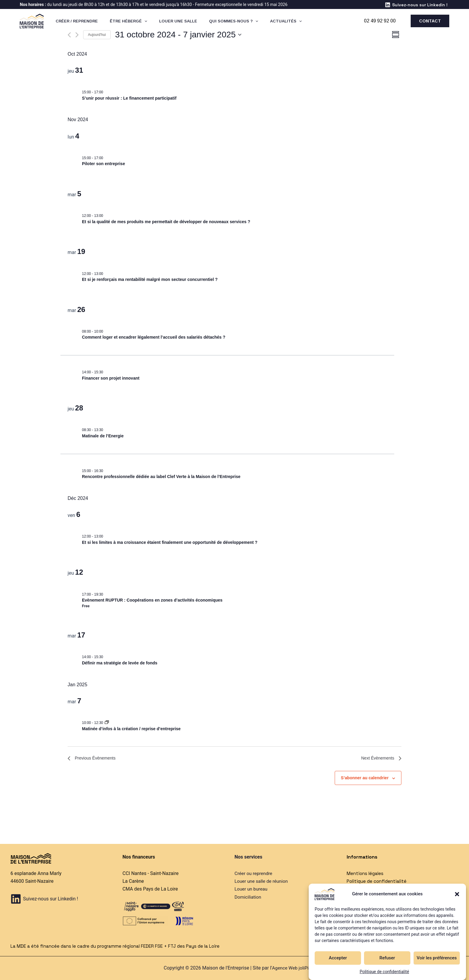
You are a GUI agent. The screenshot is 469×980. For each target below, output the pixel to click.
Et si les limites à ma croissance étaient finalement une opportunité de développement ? (170, 542)
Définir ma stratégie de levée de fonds (120, 663)
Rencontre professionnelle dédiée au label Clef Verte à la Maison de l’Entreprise (161, 477)
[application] (138, 21)
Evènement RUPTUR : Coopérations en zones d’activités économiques (152, 600)
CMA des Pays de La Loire (150, 889)
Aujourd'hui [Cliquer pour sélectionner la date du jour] (97, 35)
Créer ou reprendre (254, 873)
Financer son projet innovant (111, 378)
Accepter (338, 958)
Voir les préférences (437, 958)
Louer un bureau (252, 889)
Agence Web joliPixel (293, 968)
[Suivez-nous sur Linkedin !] (416, 5)
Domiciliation (248, 897)
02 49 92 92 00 (380, 21)
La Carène (133, 881)
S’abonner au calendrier (365, 779)
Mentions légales (366, 873)
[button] (457, 894)
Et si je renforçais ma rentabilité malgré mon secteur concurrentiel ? (150, 279)
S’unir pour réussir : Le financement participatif (129, 98)
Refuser (387, 958)
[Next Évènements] (77, 35)
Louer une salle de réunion (262, 881)
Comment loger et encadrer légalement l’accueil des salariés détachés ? (154, 337)
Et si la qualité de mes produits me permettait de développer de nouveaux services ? (166, 222)
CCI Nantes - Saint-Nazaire (151, 873)
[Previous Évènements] (69, 35)
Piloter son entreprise (103, 164)
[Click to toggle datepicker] (178, 35)
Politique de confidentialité (384, 972)
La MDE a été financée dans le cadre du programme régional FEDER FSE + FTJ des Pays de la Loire (120, 946)
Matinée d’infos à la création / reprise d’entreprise (131, 729)
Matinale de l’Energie (103, 436)
